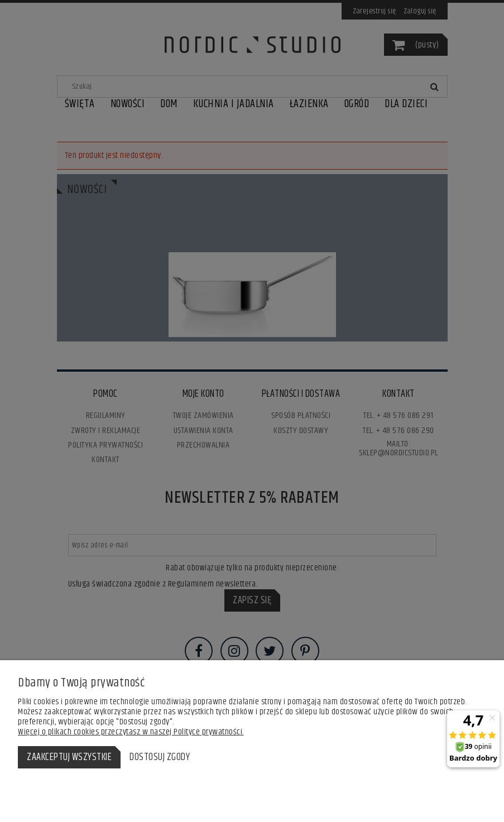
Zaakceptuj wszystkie (69, 757)
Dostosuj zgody (160, 757)
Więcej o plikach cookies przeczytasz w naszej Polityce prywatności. (131, 732)
